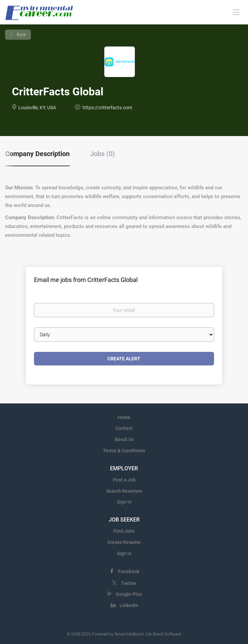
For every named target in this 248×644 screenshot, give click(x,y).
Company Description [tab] (37, 154)
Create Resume (124, 542)
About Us (124, 439)
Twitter (129, 583)
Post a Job (124, 480)
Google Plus (129, 594)
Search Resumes (124, 491)
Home (124, 417)
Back (21, 35)
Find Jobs (124, 531)
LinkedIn (129, 605)
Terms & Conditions (124, 451)
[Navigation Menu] (236, 12)
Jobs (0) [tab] (102, 154)
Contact (124, 428)
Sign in (124, 502)
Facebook (129, 571)
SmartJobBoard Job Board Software (148, 634)
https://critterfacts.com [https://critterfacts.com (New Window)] (107, 108)
